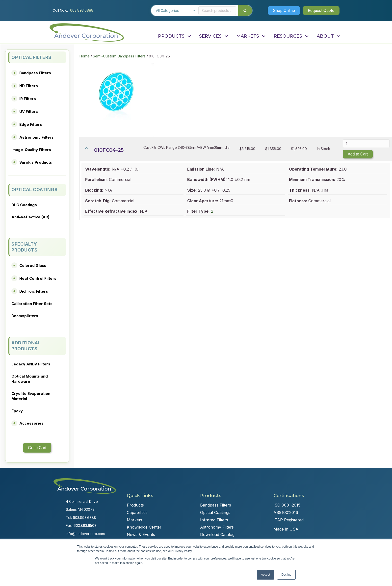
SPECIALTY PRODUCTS (24, 247)
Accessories (31, 423)
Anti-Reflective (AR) (30, 217)
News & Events (141, 535)
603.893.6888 (82, 10)
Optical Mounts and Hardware (30, 379)
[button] (282, 10)
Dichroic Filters (34, 291)
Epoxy (17, 411)
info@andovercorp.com (85, 534)
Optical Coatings (215, 512)
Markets (134, 520)
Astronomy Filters (37, 137)
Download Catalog (217, 535)
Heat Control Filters (38, 278)
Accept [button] (266, 575)
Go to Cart (37, 448)
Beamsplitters (25, 316)
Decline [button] (286, 575)
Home (84, 56)
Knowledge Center (144, 527)
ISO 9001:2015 (287, 505)
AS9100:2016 (286, 512)
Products (135, 505)
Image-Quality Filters (31, 150)
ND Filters (29, 86)
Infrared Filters (214, 520)
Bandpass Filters (35, 73)
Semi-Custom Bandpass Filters (119, 56)
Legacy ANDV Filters (31, 364)
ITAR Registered (288, 520)
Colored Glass (33, 266)
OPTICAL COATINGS (34, 190)
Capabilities (137, 512)
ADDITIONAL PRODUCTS (26, 346)
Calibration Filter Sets (32, 304)
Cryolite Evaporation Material (31, 396)
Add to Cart (358, 154)
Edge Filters (31, 124)
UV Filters (29, 112)
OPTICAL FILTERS (31, 57)
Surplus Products (36, 162)
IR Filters (28, 99)
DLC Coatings (24, 205)
